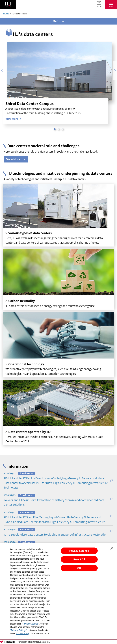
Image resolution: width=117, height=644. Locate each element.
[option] (59, 72)
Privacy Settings (79, 551)
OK (79, 568)
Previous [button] (2, 70)
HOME (6, 14)
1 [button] (55, 129)
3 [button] (62, 129)
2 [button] (58, 129)
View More (12, 119)
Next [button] (115, 70)
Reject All (79, 559)
